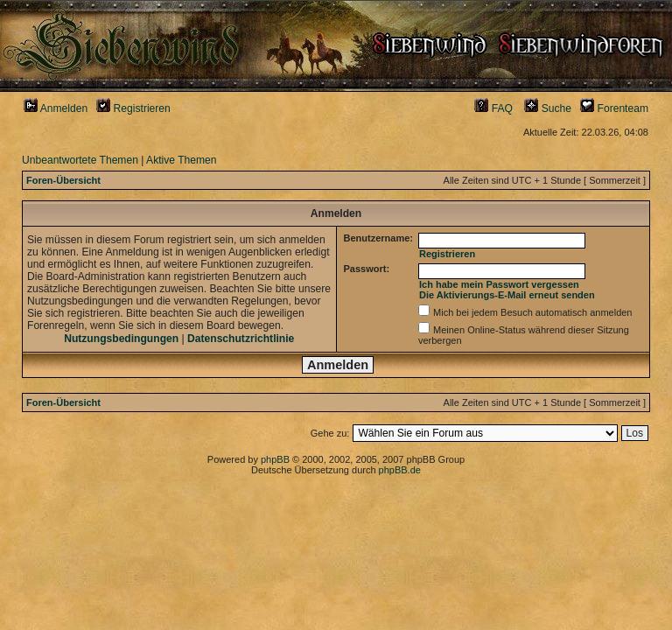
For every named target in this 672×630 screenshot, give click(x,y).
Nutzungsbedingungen (121, 339)
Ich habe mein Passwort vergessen (499, 284)
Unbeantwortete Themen (80, 160)
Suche (548, 108)
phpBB (275, 459)
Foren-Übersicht (63, 180)
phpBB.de (400, 470)
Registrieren (133, 108)
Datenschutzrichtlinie (241, 339)
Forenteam (614, 108)
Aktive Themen (181, 160)
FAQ (493, 108)
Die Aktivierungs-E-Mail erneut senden (507, 295)
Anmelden (56, 108)
